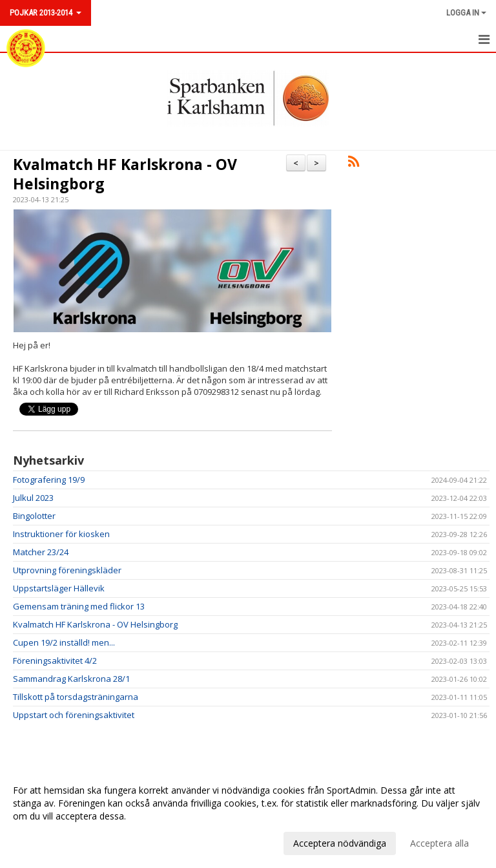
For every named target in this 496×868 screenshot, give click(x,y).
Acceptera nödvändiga (340, 843)
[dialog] (248, 816)
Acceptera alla (439, 843)
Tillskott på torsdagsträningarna (76, 697)
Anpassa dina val (48, 842)
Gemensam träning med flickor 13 (79, 606)
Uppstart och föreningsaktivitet (74, 715)
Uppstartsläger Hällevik (59, 588)
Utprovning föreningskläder (67, 570)
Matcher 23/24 (41, 552)
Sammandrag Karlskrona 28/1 (71, 679)
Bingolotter (34, 516)
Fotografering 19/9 (49, 480)
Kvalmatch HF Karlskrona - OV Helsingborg (125, 174)
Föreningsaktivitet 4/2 (55, 661)
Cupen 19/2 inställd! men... (64, 642)
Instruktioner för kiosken (61, 534)
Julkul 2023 (33, 498)
